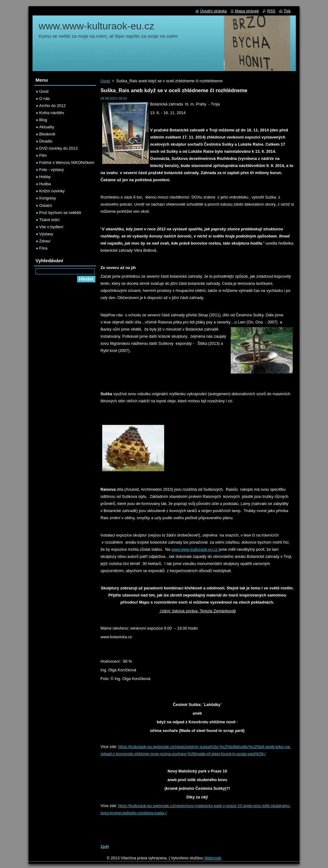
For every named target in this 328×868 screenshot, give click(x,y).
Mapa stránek (247, 11)
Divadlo (46, 141)
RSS (271, 11)
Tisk (287, 11)
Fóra (43, 248)
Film (43, 155)
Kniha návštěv (52, 113)
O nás (45, 98)
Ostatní (46, 205)
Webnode (213, 858)
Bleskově (47, 134)
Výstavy (46, 234)
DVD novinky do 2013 (59, 148)
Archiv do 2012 (52, 106)
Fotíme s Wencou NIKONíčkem (67, 162)
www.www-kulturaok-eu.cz (195, 549)
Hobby (45, 177)
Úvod (105, 81)
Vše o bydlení (51, 227)
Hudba (45, 184)
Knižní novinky (52, 191)
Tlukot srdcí (50, 220)
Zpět (105, 847)
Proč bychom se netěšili (60, 213)
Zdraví (45, 241)
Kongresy (48, 198)
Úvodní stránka (213, 11)
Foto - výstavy (52, 170)
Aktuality (47, 127)
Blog (43, 120)
